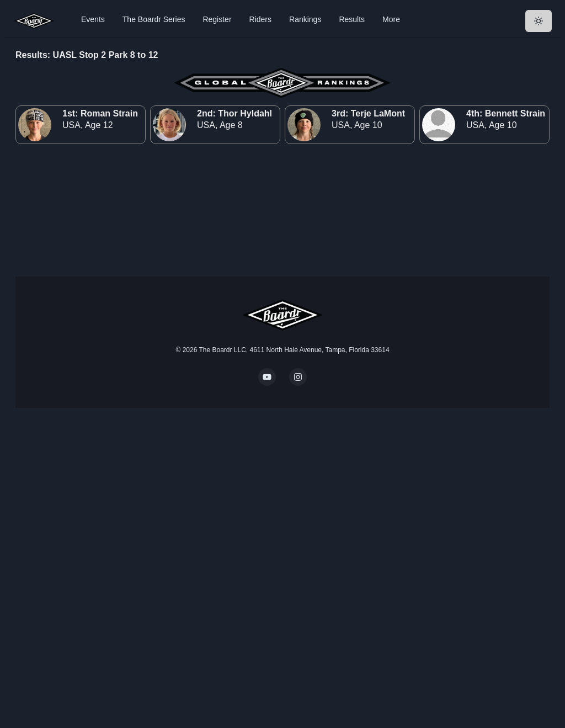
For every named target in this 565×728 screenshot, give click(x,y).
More (391, 19)
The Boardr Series (154, 19)
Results (352, 19)
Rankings (305, 19)
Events (93, 19)
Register (217, 19)
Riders (260, 19)
